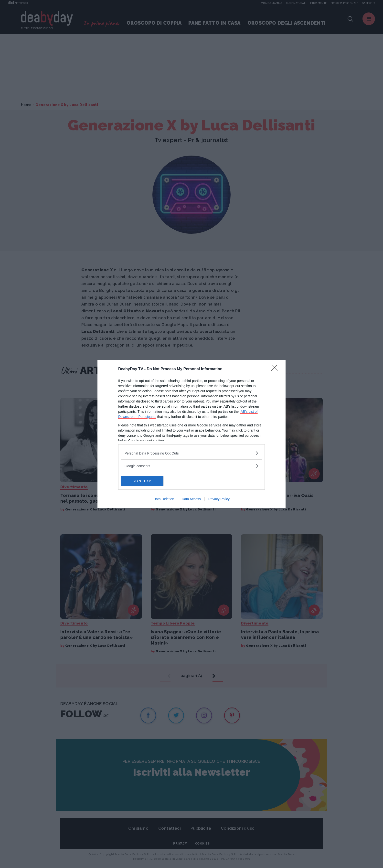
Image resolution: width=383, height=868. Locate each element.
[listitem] (191, 453)
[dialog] (191, 434)
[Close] (276, 369)
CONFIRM (144, 481)
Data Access (191, 499)
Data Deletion (164, 499)
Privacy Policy (219, 499)
